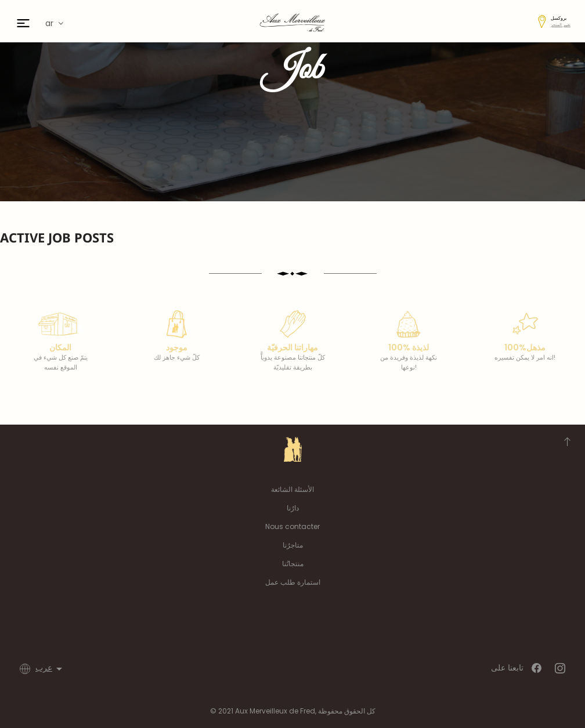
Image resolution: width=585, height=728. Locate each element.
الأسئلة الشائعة (292, 489)
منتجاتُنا (293, 564)
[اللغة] (51, 669)
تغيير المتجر (561, 25)
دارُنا (293, 508)
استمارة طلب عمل (293, 582)
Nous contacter (292, 526)
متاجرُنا (293, 545)
